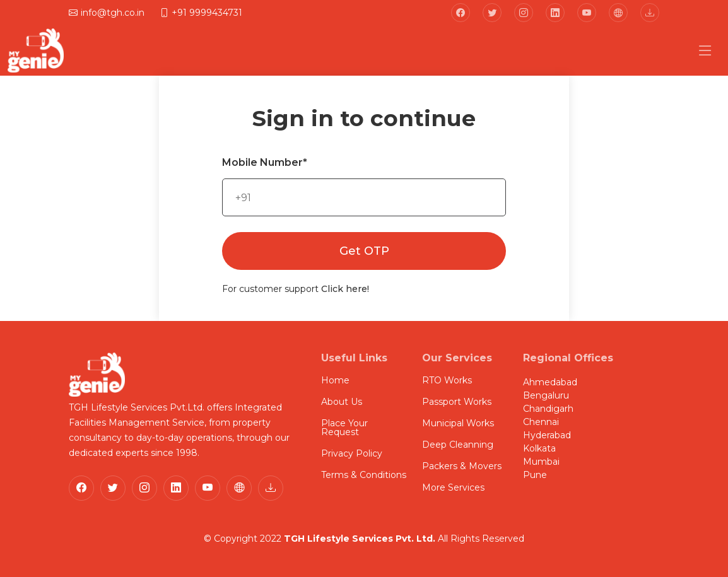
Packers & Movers (462, 466)
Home (335, 380)
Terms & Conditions (364, 475)
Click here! (345, 289)
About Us (342, 402)
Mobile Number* (265, 162)
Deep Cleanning (458, 445)
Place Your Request (344, 428)
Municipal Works (458, 423)
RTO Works (447, 380)
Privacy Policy (352, 453)
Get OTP (364, 251)
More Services (453, 487)
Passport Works (457, 402)
